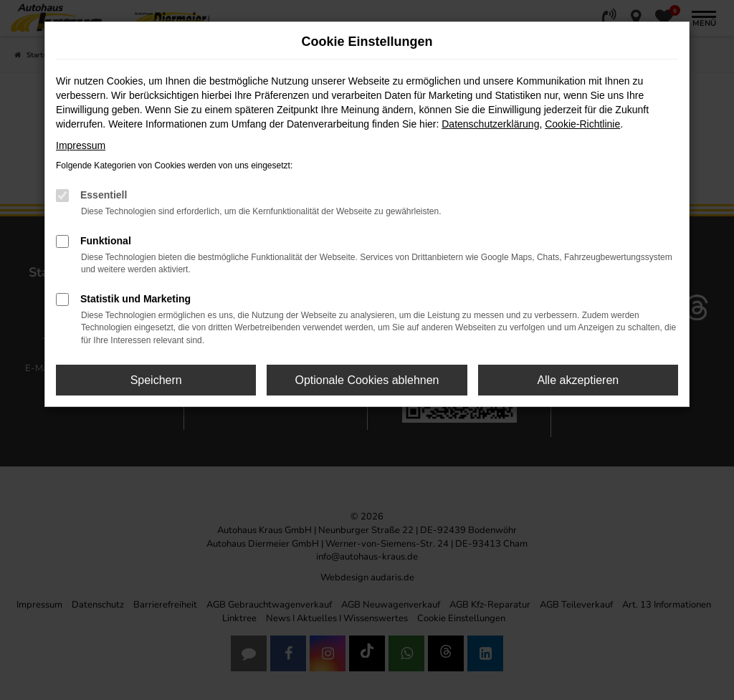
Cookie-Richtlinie (582, 124)
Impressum (81, 145)
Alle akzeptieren (578, 380)
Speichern (156, 380)
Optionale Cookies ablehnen (367, 380)
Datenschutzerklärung (490, 124)
